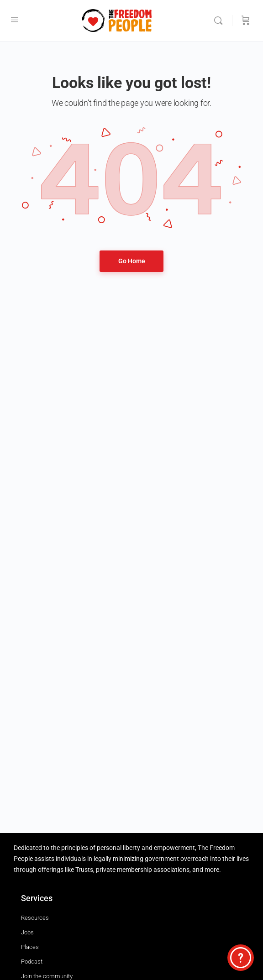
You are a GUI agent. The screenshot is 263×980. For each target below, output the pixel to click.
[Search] (221, 21)
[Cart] (246, 21)
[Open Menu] (15, 20)
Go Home (132, 261)
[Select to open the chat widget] (241, 958)
